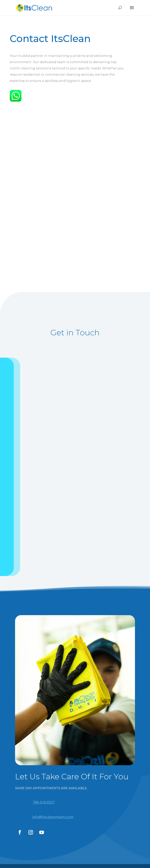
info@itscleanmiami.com (53, 817)
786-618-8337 (44, 802)
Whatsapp (37, 797)
